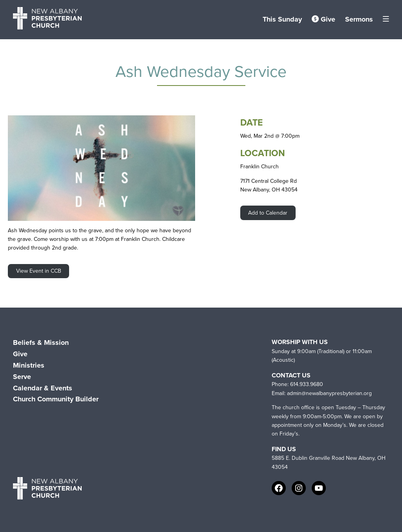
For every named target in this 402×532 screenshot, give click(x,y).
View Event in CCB (39, 271)
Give (323, 19)
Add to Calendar (268, 213)
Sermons (359, 19)
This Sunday (282, 19)
